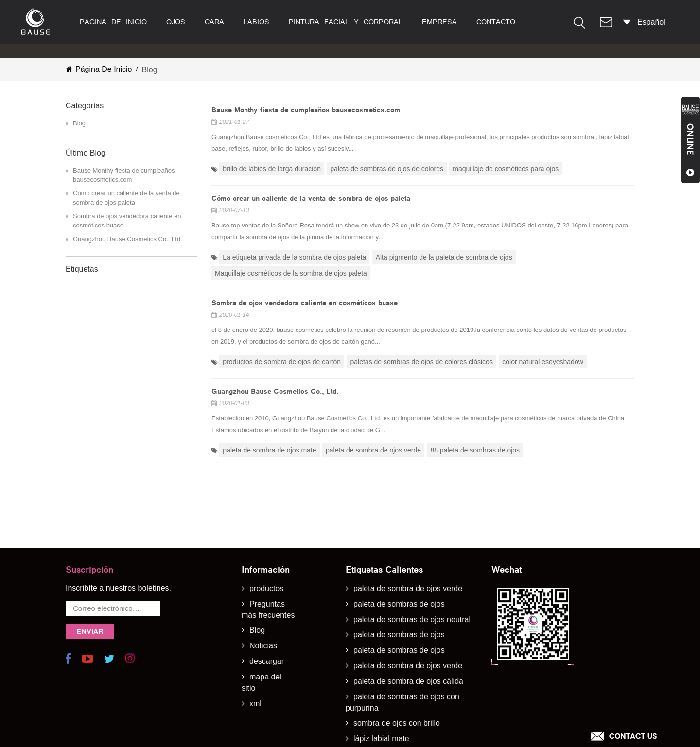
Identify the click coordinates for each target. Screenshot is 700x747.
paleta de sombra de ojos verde (373, 450)
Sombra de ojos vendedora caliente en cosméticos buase (127, 221)
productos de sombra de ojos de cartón (282, 362)
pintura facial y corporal (346, 22)
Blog (79, 123)
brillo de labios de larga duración (272, 169)
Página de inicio (113, 22)
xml (255, 670)
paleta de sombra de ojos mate (269, 450)
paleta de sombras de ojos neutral (412, 586)
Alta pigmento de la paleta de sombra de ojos (444, 257)
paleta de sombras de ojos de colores (387, 169)
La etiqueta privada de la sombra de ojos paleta (294, 257)
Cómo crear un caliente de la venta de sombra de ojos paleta (126, 198)
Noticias (263, 613)
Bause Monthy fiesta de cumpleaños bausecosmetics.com (124, 175)
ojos (176, 22)
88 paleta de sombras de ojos (475, 450)
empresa (439, 22)
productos (266, 555)
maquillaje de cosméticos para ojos (506, 169)
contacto (496, 22)
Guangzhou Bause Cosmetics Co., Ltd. (128, 239)
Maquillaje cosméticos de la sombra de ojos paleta (291, 273)
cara (214, 22)
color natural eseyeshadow (543, 362)
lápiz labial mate (381, 706)
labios (256, 22)
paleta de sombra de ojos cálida (408, 648)
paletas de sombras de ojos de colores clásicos (422, 362)
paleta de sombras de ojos (399, 571)
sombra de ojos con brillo (397, 690)
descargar (267, 629)
